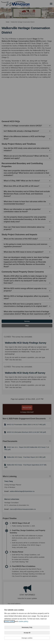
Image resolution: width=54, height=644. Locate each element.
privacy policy (9, 621)
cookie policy (23, 621)
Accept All (27, 633)
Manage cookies (27, 638)
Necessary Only (27, 627)
